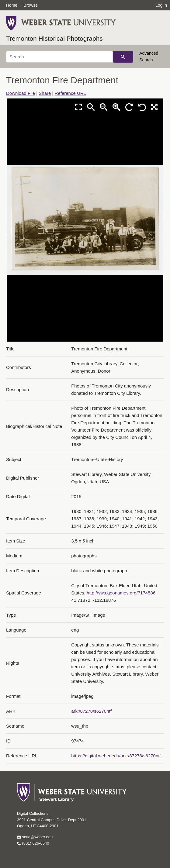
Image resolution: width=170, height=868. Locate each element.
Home (12, 5)
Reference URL (70, 93)
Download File (21, 93)
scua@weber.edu (35, 837)
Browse (31, 5)
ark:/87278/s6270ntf (91, 711)
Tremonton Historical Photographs (54, 38)
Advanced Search (149, 57)
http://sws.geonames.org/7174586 (121, 593)
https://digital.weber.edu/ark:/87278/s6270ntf (116, 756)
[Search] (59, 57)
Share (45, 93)
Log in (161, 5)
